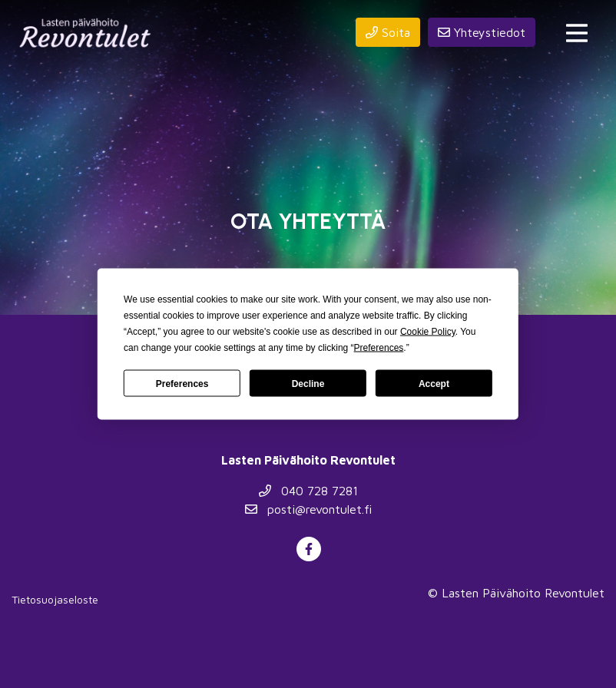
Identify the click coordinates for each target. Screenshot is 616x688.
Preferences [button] (379, 348)
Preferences (182, 383)
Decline (308, 383)
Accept (434, 383)
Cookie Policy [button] (428, 332)
